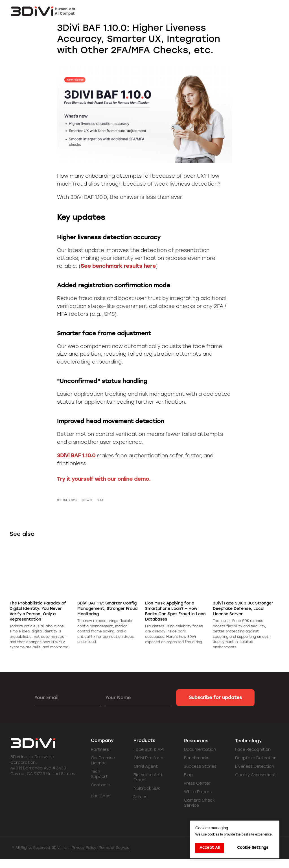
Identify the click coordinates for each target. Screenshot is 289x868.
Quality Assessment (256, 784)
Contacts (101, 794)
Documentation (200, 759)
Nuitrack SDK (147, 798)
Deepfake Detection (256, 767)
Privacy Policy (84, 857)
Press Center (197, 792)
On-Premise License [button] (103, 770)
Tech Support (99, 783)
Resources (196, 750)
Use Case (101, 805)
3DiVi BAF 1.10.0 (76, 460)
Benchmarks (197, 767)
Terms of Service (114, 857)
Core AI (140, 806)
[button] (259, 11)
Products (144, 750)
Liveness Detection (255, 775)
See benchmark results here (118, 271)
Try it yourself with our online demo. (104, 484)
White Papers (198, 801)
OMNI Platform (148, 767)
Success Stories (200, 775)
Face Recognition (253, 759)
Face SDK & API (149, 759)
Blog (188, 784)
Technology (249, 750)
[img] (53, 798)
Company (102, 750)
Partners (100, 759)
